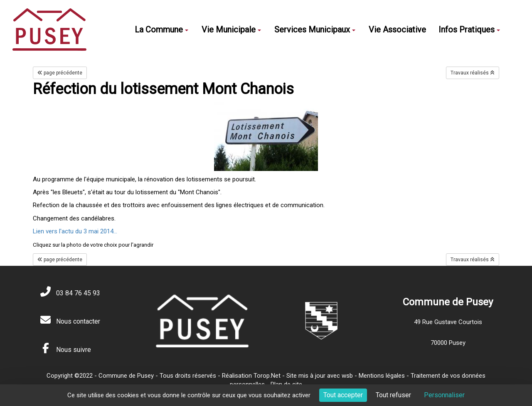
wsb (347, 376)
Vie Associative (397, 30)
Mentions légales (382, 376)
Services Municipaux (315, 30)
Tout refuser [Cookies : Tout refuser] (393, 395)
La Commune (161, 30)
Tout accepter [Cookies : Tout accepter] (343, 395)
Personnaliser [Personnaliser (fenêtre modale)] (444, 395)
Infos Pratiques (469, 30)
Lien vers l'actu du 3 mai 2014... (75, 231)
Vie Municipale (231, 30)
